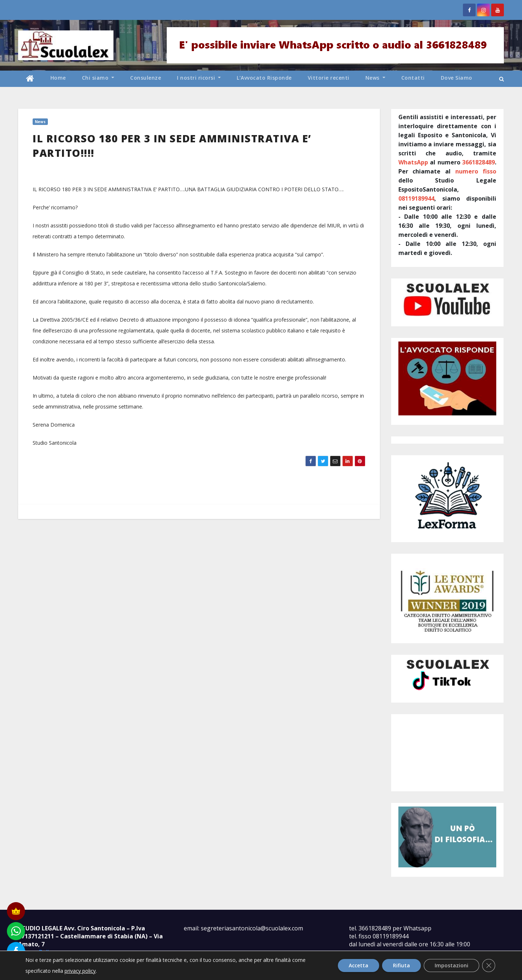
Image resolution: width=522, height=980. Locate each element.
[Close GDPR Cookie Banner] (489, 966)
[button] (502, 79)
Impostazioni (451, 965)
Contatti (413, 78)
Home (58, 78)
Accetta (359, 965)
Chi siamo (98, 78)
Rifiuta (401, 965)
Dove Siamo (457, 78)
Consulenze (146, 78)
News (375, 78)
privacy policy (80, 971)
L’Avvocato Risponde (264, 78)
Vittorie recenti (329, 78)
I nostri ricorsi (199, 78)
